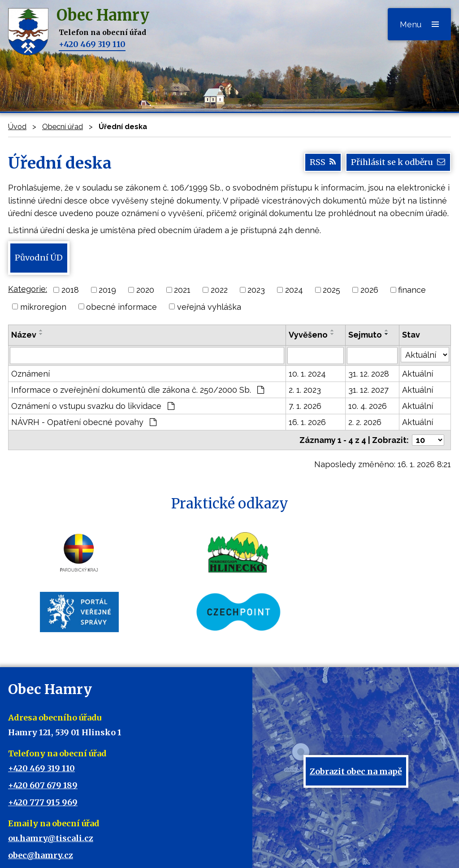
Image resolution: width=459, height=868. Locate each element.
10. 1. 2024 (307, 374)
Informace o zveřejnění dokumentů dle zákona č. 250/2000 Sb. (138, 390)
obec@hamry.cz (41, 796)
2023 (256, 290)
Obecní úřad (63, 127)
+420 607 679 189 (43, 726)
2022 (219, 290)
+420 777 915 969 (43, 743)
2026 (369, 290)
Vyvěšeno (308, 335)
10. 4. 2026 (368, 406)
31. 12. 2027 (368, 390)
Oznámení (30, 374)
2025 (331, 290)
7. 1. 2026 (305, 406)
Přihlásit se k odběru (398, 163)
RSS (323, 163)
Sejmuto (365, 335)
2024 (294, 290)
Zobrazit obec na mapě (356, 721)
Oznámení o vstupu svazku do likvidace (93, 406)
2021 (182, 290)
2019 (107, 290)
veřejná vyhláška (209, 306)
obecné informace (121, 306)
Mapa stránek (253, 846)
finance (412, 290)
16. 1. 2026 (307, 422)
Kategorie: (28, 289)
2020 (145, 290)
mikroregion (43, 306)
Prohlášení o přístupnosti (316, 846)
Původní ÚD (38, 258)
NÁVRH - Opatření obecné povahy (84, 422)
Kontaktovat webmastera (191, 846)
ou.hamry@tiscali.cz (51, 779)
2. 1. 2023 (305, 390)
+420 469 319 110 (92, 44)
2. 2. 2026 (365, 422)
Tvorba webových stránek (217, 855)
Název (24, 335)
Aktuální (418, 374)
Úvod (17, 127)
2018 (70, 290)
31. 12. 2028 (369, 374)
